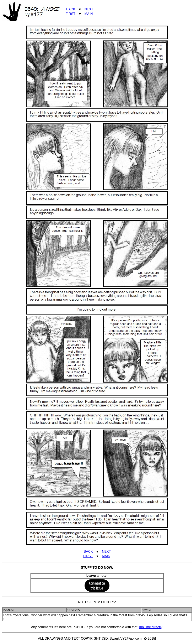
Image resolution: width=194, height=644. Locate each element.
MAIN (88, 14)
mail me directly (151, 627)
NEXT (89, 9)
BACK (71, 9)
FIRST (70, 14)
